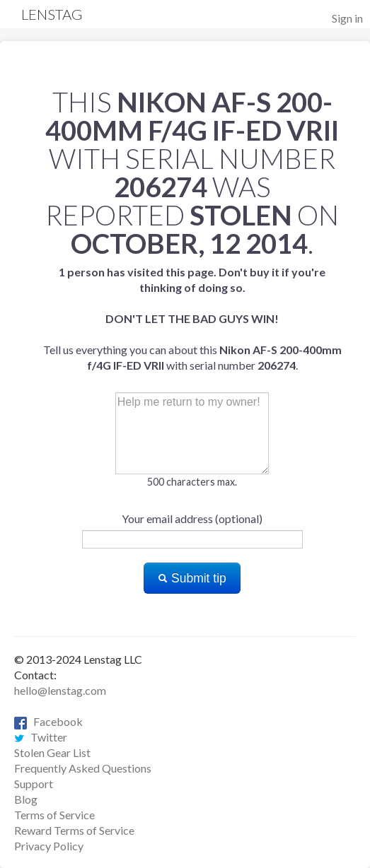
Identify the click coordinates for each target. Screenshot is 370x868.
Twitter (41, 737)
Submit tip (192, 578)
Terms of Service (54, 815)
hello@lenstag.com (60, 690)
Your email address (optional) (192, 518)
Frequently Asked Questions (83, 768)
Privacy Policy (49, 846)
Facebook (48, 721)
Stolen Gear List (52, 752)
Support (34, 784)
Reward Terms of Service (74, 830)
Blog (26, 799)
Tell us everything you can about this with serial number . (192, 318)
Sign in (347, 18)
